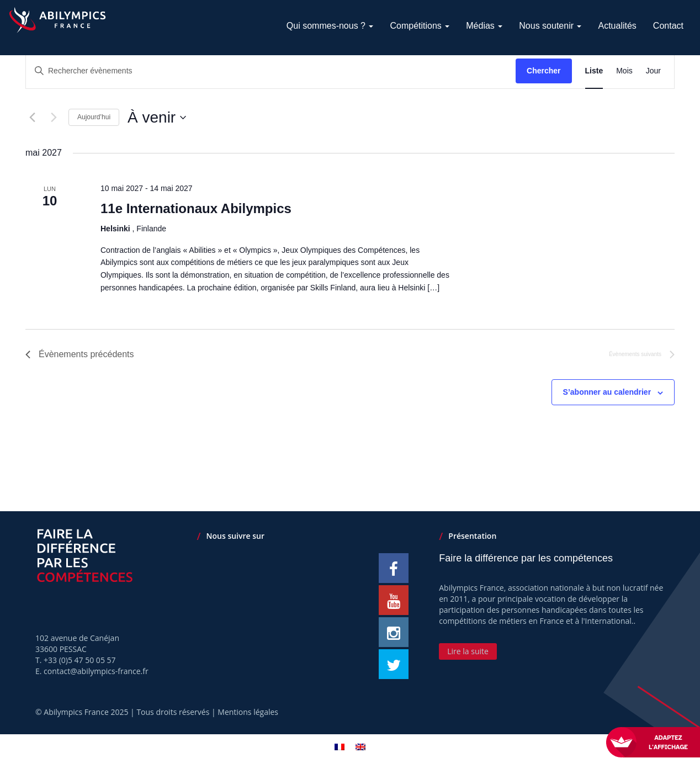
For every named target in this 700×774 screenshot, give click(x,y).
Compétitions (420, 26)
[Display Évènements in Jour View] (653, 71)
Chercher (543, 71)
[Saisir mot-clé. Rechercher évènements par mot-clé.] (271, 71)
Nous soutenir (550, 26)
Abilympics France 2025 (86, 712)
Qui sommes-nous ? (330, 26)
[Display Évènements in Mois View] (624, 71)
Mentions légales (248, 712)
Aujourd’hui (94, 117)
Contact (668, 26)
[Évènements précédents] (32, 118)
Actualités (617, 26)
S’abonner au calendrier (607, 392)
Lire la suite (468, 651)
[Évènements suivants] (54, 118)
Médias (484, 26)
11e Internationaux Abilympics (196, 208)
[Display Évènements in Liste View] (594, 71)
